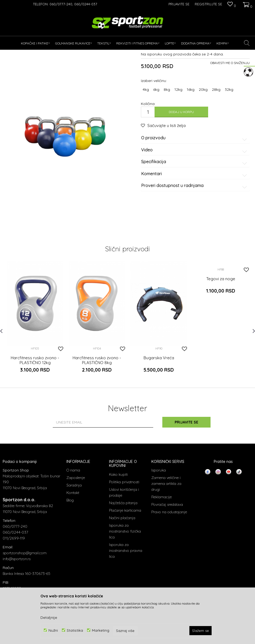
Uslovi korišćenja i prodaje (124, 542)
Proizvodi (26, 53)
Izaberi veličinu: (154, 130)
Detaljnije (49, 617)
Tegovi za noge (221, 329)
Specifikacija (195, 212)
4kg (146, 139)
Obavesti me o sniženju (230, 113)
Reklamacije (162, 547)
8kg (167, 139)
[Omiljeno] (232, 5)
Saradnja (74, 535)
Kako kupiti (118, 524)
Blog (70, 550)
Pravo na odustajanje (169, 562)
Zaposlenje (76, 527)
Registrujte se (208, 4)
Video (195, 200)
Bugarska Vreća (159, 408)
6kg (156, 139)
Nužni (53, 630)
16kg (191, 139)
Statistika (75, 630)
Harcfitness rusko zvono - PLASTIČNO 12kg (35, 410)
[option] (35, 374)
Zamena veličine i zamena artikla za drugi (166, 533)
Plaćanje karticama (125, 560)
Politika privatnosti (124, 532)
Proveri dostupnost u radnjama (195, 235)
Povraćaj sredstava (167, 554)
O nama (73, 520)
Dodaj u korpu (181, 162)
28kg (216, 139)
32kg (229, 139)
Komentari (195, 224)
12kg (178, 139)
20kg (203, 139)
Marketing (101, 630)
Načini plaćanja (122, 568)
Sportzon (9, 53)
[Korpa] (247, 4)
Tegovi (81, 53)
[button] (247, 43)
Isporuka (159, 520)
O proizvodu (195, 188)
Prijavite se (186, 472)
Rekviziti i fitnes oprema (55, 53)
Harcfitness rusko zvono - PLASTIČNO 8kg (97, 410)
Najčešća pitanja (123, 553)
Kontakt (73, 542)
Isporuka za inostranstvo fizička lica (125, 581)
